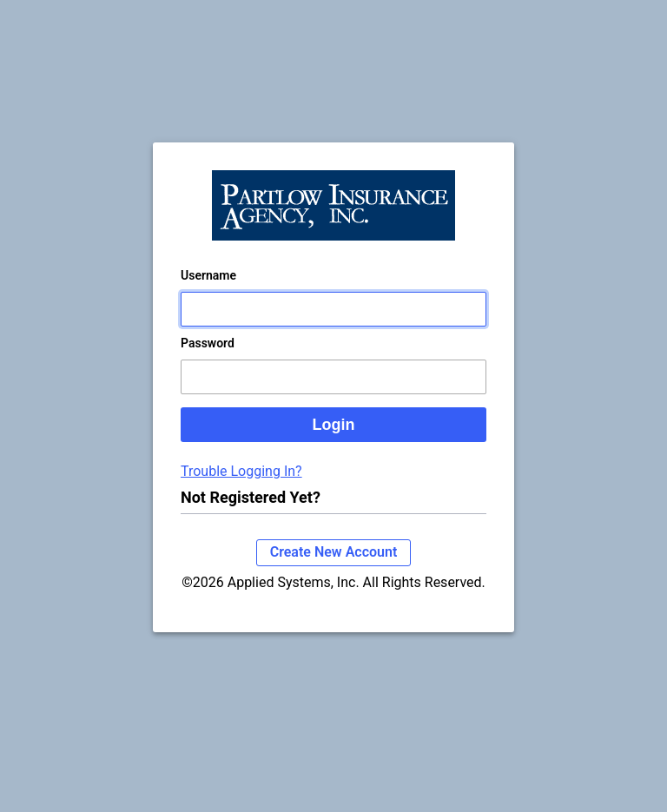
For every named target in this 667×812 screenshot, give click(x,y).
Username (208, 275)
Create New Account (334, 552)
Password (208, 343)
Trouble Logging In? (241, 471)
